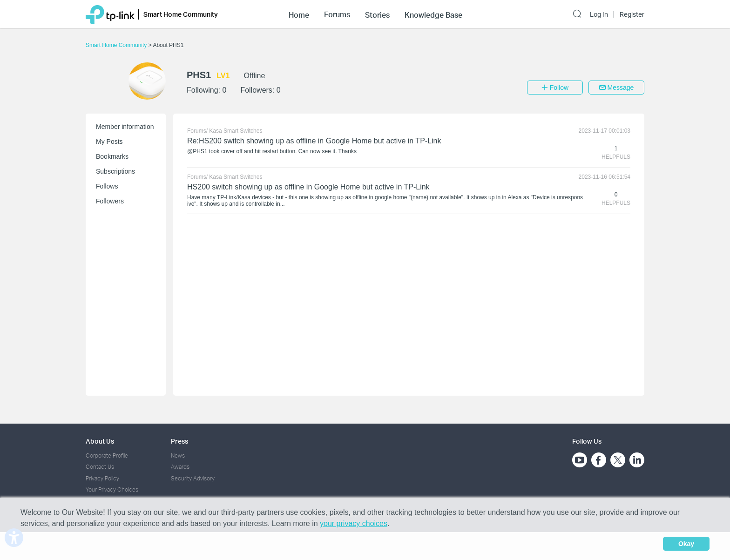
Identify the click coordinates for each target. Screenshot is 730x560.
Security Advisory (193, 478)
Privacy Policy (102, 478)
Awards (180, 467)
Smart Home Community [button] (181, 14)
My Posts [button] (109, 142)
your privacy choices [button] (354, 523)
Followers (110, 201)
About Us (100, 441)
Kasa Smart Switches (236, 131)
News (178, 455)
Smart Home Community (117, 45)
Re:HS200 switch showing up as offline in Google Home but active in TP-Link (314, 141)
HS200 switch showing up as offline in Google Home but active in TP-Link (308, 187)
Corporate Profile (107, 455)
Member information (125, 127)
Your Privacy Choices (112, 489)
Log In (599, 14)
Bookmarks (112, 156)
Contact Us (100, 467)
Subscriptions (115, 171)
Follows (107, 186)
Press (179, 441)
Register (632, 14)
